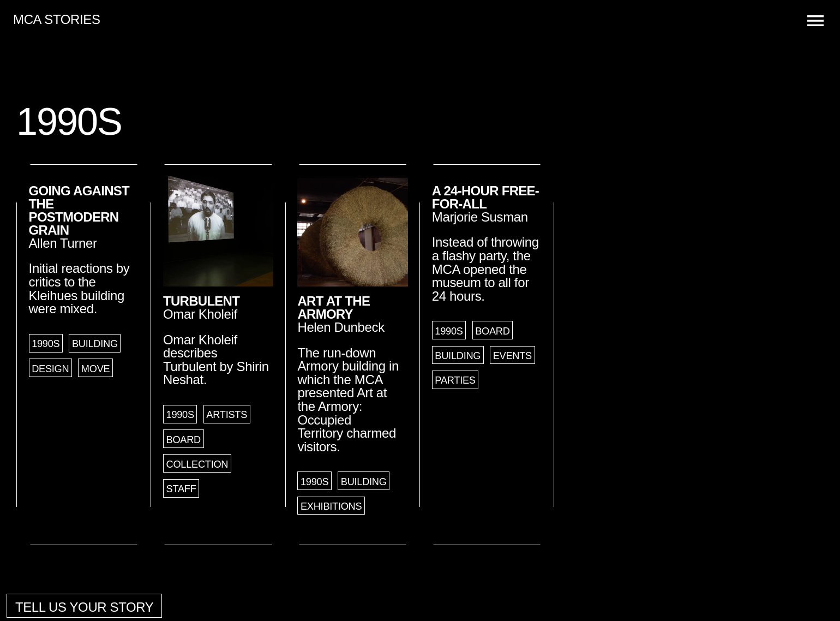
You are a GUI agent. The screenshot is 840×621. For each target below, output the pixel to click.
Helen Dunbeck (341, 327)
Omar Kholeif (200, 314)
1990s (46, 344)
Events (512, 356)
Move (96, 369)
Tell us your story (85, 607)
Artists (227, 415)
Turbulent (201, 301)
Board (184, 440)
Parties (455, 380)
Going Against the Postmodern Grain (79, 210)
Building (95, 344)
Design (50, 369)
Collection (197, 464)
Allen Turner (63, 243)
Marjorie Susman (480, 217)
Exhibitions (331, 506)
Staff (181, 489)
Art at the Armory (334, 307)
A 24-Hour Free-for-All (485, 197)
